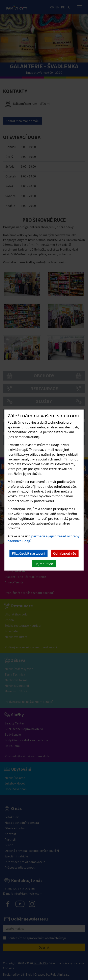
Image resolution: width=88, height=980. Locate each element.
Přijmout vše (44, 564)
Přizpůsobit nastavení (28, 553)
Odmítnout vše (65, 553)
